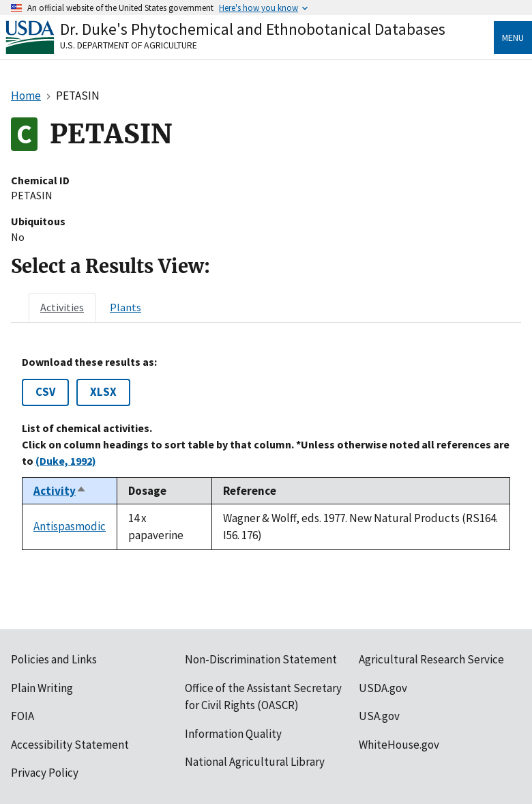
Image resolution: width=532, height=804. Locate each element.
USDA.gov (383, 688)
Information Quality (233, 734)
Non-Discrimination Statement (261, 659)
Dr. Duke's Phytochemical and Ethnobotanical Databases (253, 29)
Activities (62, 307)
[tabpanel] (266, 453)
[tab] (62, 307)
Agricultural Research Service (431, 659)
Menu (513, 38)
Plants (125, 307)
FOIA (23, 716)
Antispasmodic (70, 526)
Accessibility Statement (70, 745)
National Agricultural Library (255, 762)
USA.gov (379, 716)
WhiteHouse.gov (399, 745)
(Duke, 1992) (66, 461)
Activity (60, 491)
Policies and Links (54, 659)
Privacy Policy (45, 773)
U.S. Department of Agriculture (129, 45)
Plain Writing (42, 688)
